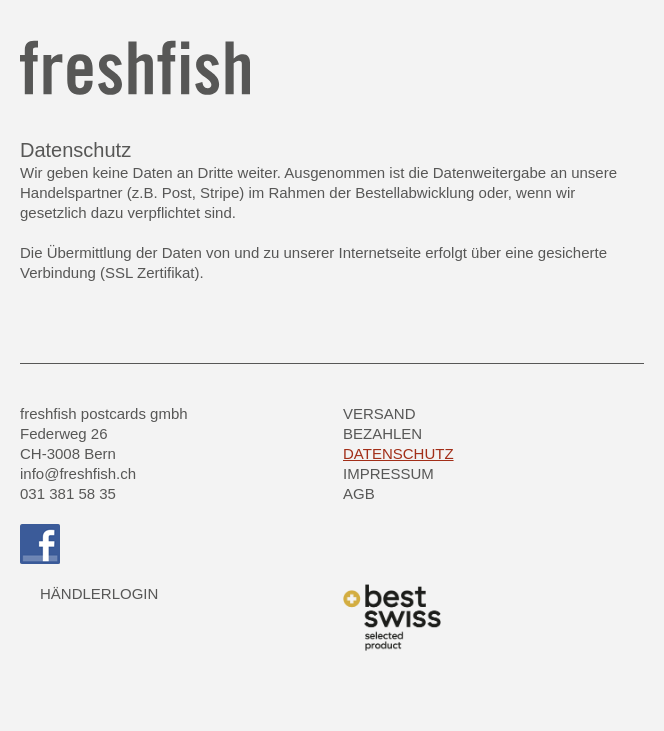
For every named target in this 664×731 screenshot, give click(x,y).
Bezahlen (382, 433)
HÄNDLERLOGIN (99, 593)
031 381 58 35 (68, 493)
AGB (359, 493)
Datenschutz (398, 453)
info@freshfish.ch (78, 473)
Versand (379, 413)
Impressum (388, 473)
